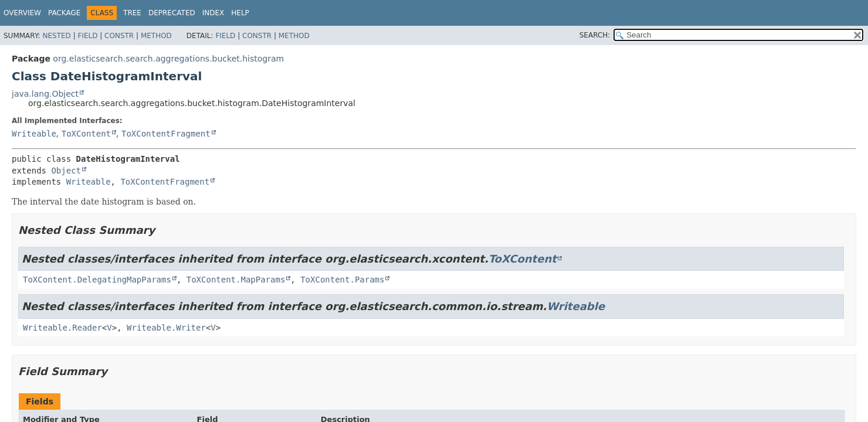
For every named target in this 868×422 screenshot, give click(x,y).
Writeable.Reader (62, 328)
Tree (132, 13)
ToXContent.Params (342, 280)
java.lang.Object (45, 94)
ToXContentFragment (166, 134)
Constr (119, 36)
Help (240, 13)
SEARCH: (595, 35)
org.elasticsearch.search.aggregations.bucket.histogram (168, 59)
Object (66, 171)
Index (213, 13)
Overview (22, 13)
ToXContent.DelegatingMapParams (97, 280)
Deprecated (172, 13)
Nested (56, 36)
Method (156, 36)
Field (87, 36)
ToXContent (86, 134)
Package (64, 13)
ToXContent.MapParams (236, 280)
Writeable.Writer (166, 328)
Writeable (34, 134)
